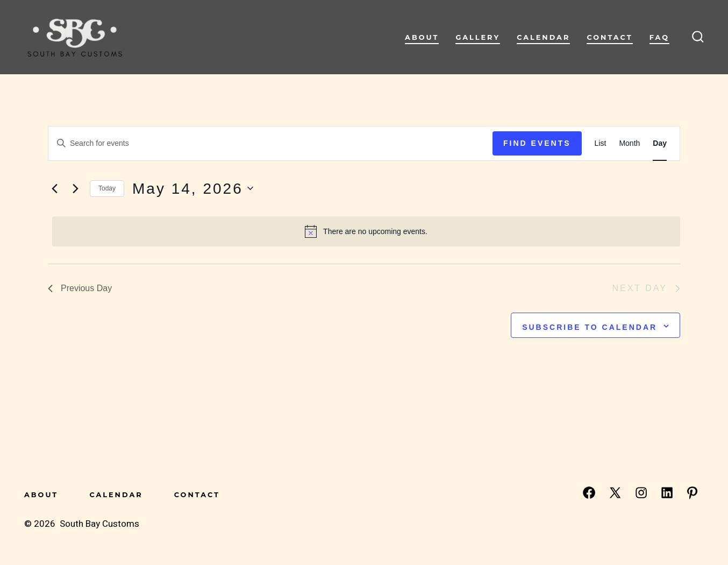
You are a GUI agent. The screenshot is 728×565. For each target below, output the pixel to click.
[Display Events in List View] (601, 143)
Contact (609, 37)
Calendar (543, 37)
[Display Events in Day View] (660, 143)
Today (107, 188)
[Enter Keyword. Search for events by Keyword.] (270, 143)
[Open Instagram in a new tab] (641, 493)
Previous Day (80, 288)
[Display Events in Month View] (629, 143)
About (422, 37)
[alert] (366, 231)
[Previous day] (54, 188)
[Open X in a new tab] (615, 493)
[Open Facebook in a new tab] (589, 493)
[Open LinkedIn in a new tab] (667, 493)
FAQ (659, 37)
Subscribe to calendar (590, 327)
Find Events (537, 143)
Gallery (478, 37)
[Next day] (75, 188)
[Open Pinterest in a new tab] (692, 493)
